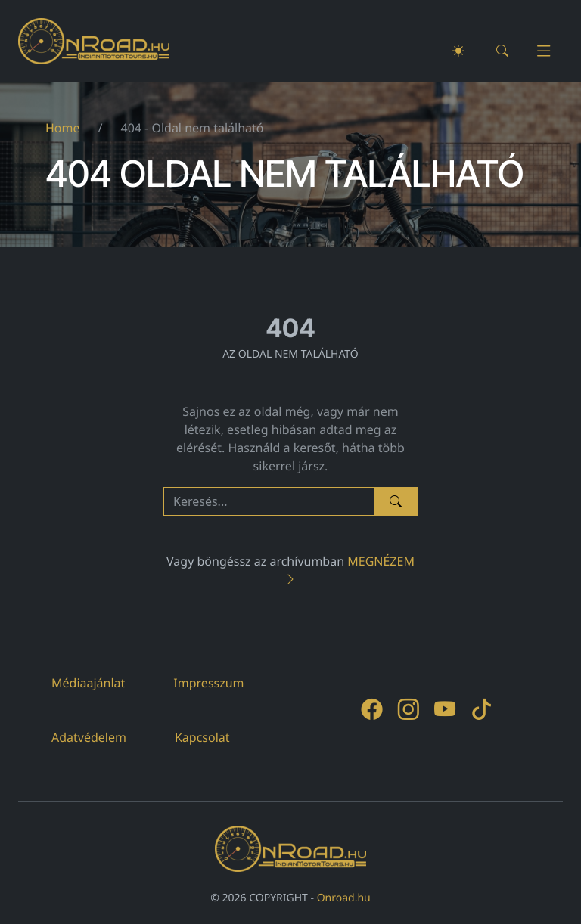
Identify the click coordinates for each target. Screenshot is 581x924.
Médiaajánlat (88, 683)
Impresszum (208, 683)
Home (63, 128)
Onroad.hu (344, 898)
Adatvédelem (89, 737)
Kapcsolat (202, 737)
